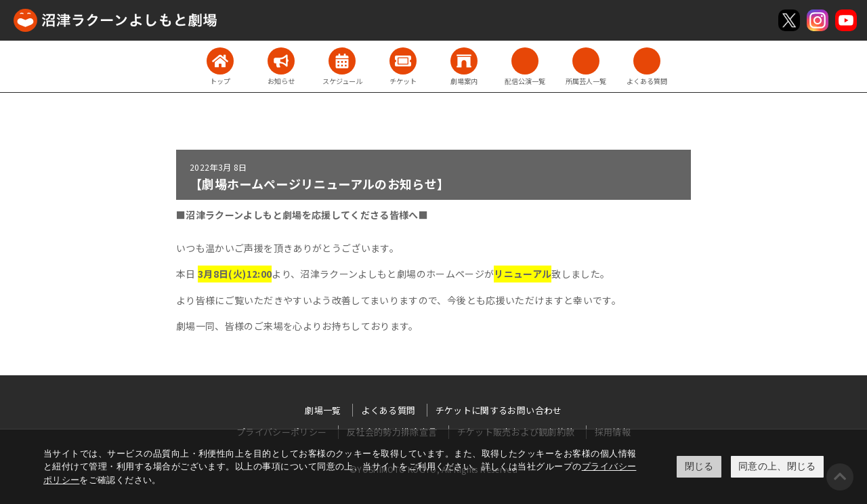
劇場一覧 (323, 410)
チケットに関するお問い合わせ (499, 410)
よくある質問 (388, 410)
